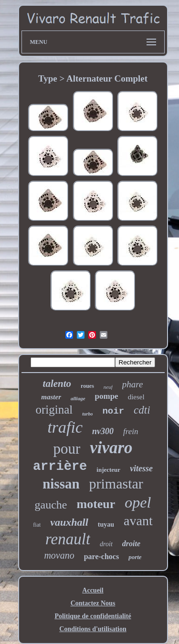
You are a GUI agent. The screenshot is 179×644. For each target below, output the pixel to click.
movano (59, 555)
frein (131, 431)
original (54, 410)
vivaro (111, 448)
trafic (65, 427)
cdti (142, 410)
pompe (107, 396)
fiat (37, 525)
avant (138, 521)
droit (106, 544)
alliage (78, 398)
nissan (61, 484)
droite (131, 544)
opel (138, 502)
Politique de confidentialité (93, 616)
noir (113, 411)
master (51, 397)
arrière (60, 467)
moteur (96, 504)
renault (68, 539)
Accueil (93, 590)
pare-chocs (101, 556)
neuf (108, 387)
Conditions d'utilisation (93, 629)
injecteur (108, 470)
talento (57, 384)
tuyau (106, 525)
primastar (116, 483)
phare (133, 384)
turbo (87, 414)
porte (135, 557)
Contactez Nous (93, 603)
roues (87, 386)
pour (67, 449)
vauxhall (69, 522)
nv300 (103, 431)
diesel (136, 397)
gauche (51, 505)
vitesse (141, 468)
